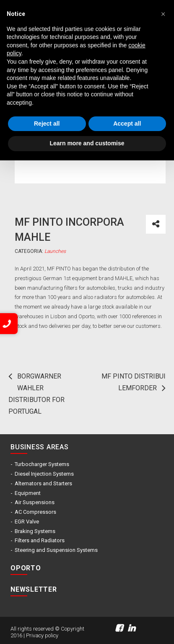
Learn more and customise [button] (87, 143)
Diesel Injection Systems (44, 474)
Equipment (28, 493)
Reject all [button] (47, 124)
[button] (163, 13)
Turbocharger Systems (42, 464)
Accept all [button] (127, 124)
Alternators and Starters (43, 483)
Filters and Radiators (40, 540)
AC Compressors (35, 512)
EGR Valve (27, 522)
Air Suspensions (35, 502)
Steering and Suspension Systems (56, 550)
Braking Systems (35, 531)
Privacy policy (42, 635)
